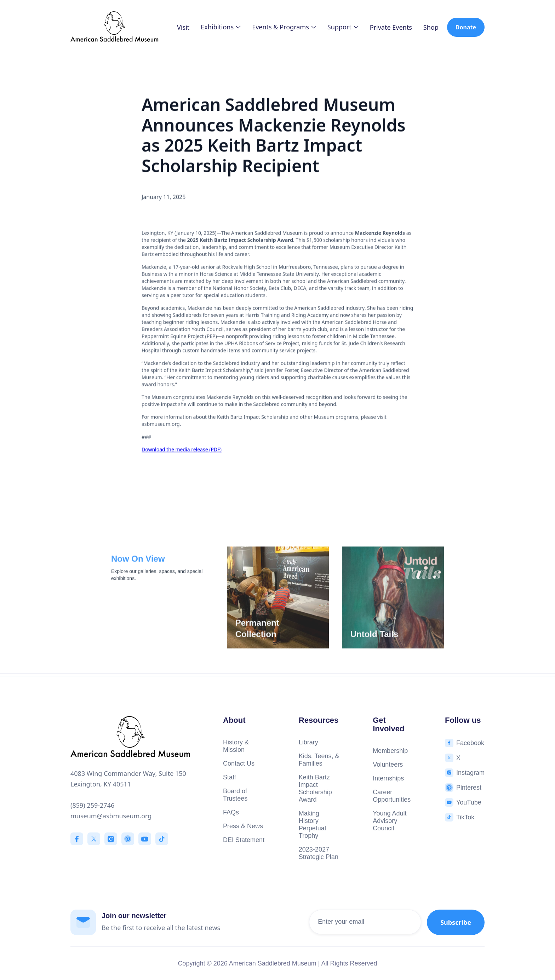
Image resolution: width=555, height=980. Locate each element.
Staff (230, 777)
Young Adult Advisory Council (390, 821)
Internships (388, 778)
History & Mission (236, 746)
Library (308, 742)
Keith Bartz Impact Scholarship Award (315, 788)
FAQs (231, 812)
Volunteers (388, 765)
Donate (466, 27)
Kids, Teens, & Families (319, 760)
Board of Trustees (235, 795)
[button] (221, 27)
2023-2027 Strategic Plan (319, 853)
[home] (115, 27)
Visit (183, 27)
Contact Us (239, 763)
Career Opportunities (392, 796)
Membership (390, 751)
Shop (431, 27)
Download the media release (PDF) (182, 450)
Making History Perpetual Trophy (312, 825)
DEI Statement (244, 840)
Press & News (243, 826)
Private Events (391, 27)
